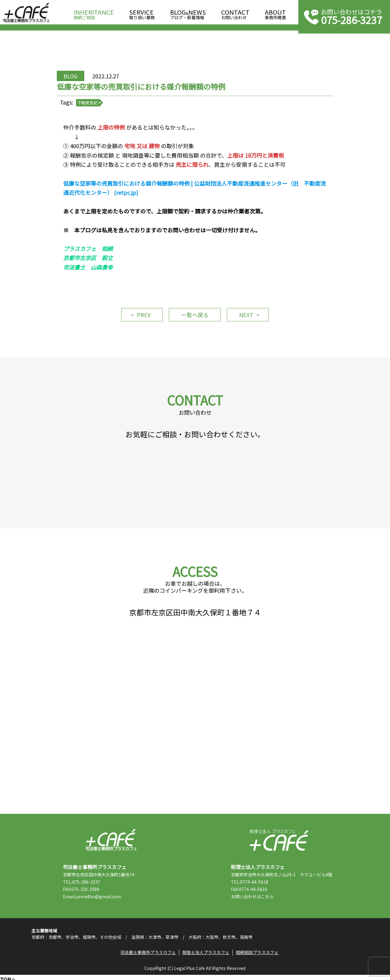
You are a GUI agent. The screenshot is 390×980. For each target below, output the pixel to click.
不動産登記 (88, 104)
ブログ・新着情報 (188, 13)
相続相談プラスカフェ (257, 957)
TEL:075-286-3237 (82, 886)
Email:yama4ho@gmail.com (93, 901)
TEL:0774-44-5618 (250, 886)
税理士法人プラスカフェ (279, 844)
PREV (143, 317)
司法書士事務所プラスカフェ (26, 13)
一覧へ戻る (195, 317)
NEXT (247, 317)
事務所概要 (275, 13)
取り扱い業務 (142, 13)
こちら (268, 901)
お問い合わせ (235, 13)
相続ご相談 (94, 13)
